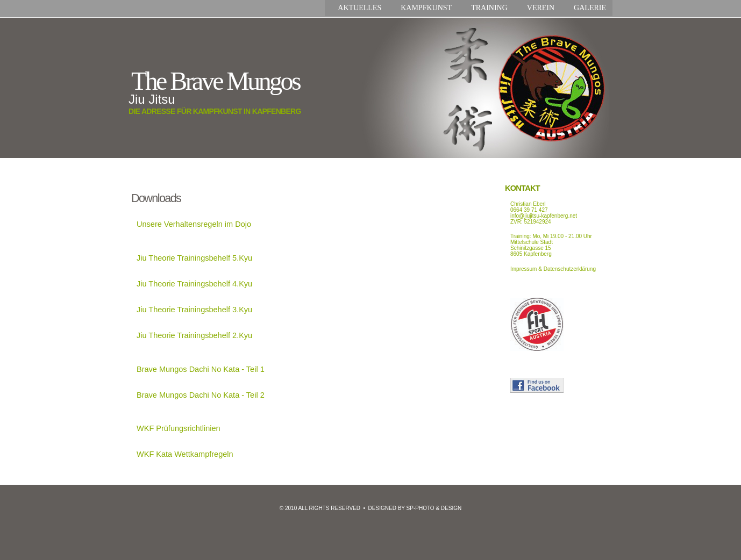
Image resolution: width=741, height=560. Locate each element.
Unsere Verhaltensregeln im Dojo (194, 224)
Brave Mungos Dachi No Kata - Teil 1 (201, 369)
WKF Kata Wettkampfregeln (185, 454)
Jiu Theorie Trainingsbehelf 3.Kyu (194, 310)
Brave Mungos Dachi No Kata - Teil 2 (201, 395)
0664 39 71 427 (529, 210)
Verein (541, 8)
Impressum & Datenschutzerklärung (553, 269)
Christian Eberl (528, 204)
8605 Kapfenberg (531, 254)
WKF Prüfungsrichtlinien (179, 428)
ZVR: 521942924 (531, 222)
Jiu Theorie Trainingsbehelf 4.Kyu (194, 284)
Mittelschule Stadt (532, 242)
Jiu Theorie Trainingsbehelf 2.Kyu (194, 335)
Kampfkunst (426, 8)
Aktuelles (359, 8)
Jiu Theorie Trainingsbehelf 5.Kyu (194, 258)
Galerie (590, 8)
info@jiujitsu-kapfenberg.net (544, 216)
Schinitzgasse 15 (531, 248)
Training (489, 8)
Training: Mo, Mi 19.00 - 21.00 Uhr (551, 236)
